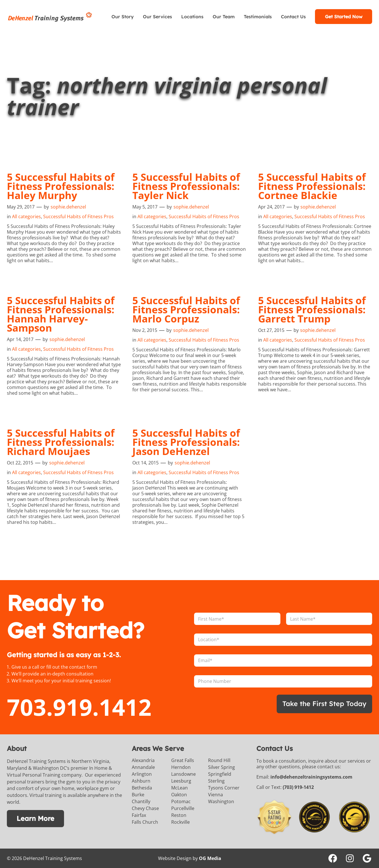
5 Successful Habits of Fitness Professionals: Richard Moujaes (61, 442)
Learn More (35, 818)
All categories (26, 217)
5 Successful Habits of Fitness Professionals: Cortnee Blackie (312, 186)
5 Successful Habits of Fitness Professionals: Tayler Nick (186, 186)
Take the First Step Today (324, 704)
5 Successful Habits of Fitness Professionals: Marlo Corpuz (186, 310)
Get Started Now (344, 17)
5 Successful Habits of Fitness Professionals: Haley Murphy (61, 186)
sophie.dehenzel (68, 207)
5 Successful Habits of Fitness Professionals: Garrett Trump (312, 310)
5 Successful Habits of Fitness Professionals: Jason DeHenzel (186, 442)
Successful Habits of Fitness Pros (78, 217)
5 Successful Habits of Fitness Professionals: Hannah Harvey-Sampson (61, 314)
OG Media (210, 858)
